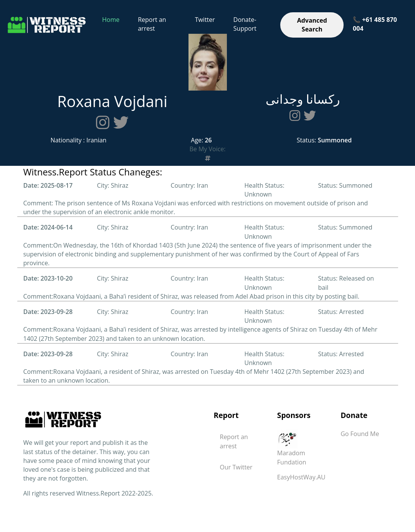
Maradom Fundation (292, 450)
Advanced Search (312, 25)
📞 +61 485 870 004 (375, 24)
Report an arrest (152, 24)
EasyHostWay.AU (301, 477)
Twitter (205, 20)
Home (111, 20)
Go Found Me (360, 434)
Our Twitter (236, 467)
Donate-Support (245, 24)
